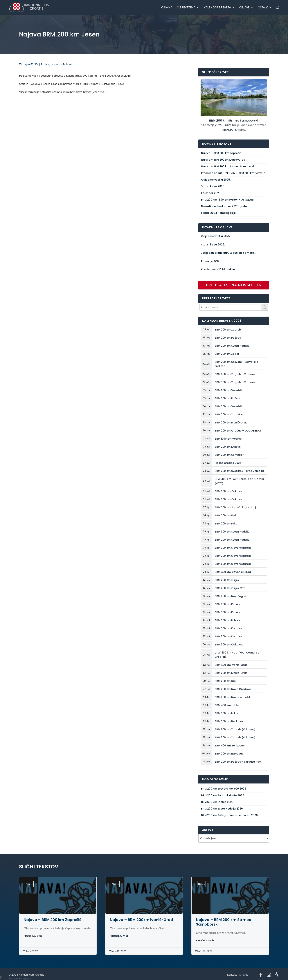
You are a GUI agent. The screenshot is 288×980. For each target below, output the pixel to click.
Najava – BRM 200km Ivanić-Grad (223, 160)
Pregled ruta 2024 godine (218, 270)
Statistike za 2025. (213, 186)
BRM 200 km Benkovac (230, 721)
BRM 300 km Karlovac (229, 636)
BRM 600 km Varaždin (229, 390)
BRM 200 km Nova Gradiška (233, 689)
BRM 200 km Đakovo (228, 491)
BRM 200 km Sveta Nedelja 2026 (222, 809)
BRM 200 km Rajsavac (229, 754)
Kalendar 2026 (211, 193)
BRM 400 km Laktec (227, 705)
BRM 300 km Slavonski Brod (233, 548)
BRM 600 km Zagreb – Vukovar (235, 374)
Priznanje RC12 (210, 261)
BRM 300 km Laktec (227, 713)
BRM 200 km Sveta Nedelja (232, 346)
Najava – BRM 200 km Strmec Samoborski (228, 167)
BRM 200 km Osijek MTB (230, 588)
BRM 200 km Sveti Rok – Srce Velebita (239, 471)
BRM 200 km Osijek (227, 580)
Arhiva (45, 64)
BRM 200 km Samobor (229, 455)
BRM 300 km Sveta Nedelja (232, 532)
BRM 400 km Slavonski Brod (233, 572)
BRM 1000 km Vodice (228, 439)
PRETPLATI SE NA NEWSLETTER (234, 285)
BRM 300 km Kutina (227, 612)
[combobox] (234, 307)
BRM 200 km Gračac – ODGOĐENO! (238, 431)
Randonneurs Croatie (31, 975)
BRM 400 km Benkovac (230, 746)
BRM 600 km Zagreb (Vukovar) (235, 729)
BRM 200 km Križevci (228, 447)
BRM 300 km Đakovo (228, 499)
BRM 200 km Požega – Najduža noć (238, 762)
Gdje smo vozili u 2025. (216, 180)
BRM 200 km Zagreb (228, 330)
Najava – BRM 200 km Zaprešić (221, 153)
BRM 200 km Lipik (226, 515)
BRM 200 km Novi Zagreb (231, 596)
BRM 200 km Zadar (227, 354)
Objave (244, 8)
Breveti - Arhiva (61, 64)
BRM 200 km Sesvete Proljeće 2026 (224, 789)
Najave (29, 884)
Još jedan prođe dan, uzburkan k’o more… (228, 253)
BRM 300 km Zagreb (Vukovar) (235, 737)
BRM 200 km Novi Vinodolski (233, 697)
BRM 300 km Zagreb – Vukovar (235, 382)
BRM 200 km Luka (226, 524)
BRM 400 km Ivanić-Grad (231, 665)
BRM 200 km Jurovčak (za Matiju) (237, 507)
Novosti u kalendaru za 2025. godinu (225, 206)
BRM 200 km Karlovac (229, 628)
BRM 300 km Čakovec (229, 645)
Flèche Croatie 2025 (228, 463)
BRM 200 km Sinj (225, 681)
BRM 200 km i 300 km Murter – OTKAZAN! (227, 200)
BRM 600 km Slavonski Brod (233, 564)
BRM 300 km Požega (228, 398)
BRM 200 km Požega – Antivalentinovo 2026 (229, 815)
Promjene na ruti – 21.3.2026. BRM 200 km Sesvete (233, 173)
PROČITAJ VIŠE (33, 936)
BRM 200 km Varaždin (229, 406)
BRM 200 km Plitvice (228, 620)
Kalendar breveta (217, 8)
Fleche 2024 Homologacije (218, 213)
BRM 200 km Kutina (227, 604)
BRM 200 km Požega (228, 338)
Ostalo (263, 8)
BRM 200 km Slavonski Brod (233, 556)
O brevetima (186, 8)
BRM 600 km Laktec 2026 (217, 802)
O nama (167, 8)
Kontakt (232, 975)
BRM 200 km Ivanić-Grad (231, 423)
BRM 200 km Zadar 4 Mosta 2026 (223, 795)
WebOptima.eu (25, 979)
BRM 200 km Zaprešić (229, 414)
